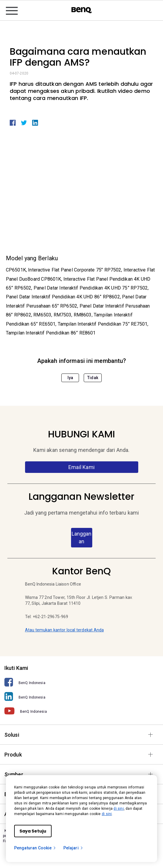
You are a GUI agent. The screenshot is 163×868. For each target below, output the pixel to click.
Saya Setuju (33, 831)
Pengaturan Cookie (35, 848)
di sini (118, 809)
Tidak (93, 378)
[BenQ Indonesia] (81, 682)
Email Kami (81, 467)
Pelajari (73, 848)
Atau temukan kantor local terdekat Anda (64, 630)
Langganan (81, 538)
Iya (70, 378)
